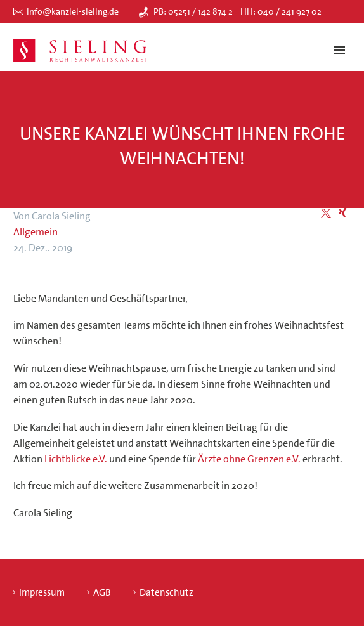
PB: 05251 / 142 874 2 (193, 11)
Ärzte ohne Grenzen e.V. (249, 459)
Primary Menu (339, 50)
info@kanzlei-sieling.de (73, 11)
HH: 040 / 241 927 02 (281, 11)
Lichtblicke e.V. (76, 459)
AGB (102, 593)
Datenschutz (166, 593)
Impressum (42, 593)
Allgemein (36, 232)
